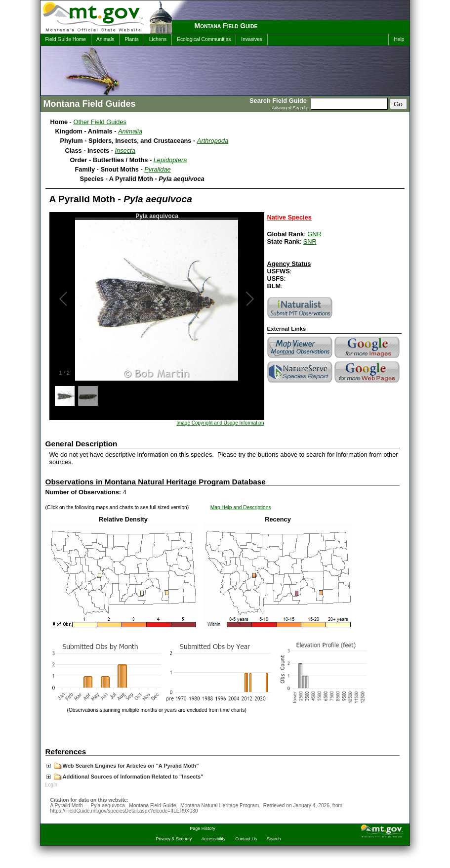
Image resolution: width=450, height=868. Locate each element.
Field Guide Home (66, 39)
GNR (314, 234)
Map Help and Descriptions (241, 507)
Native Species (289, 217)
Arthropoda (213, 141)
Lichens (158, 39)
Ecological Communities (204, 39)
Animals (105, 39)
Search (274, 839)
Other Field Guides (100, 122)
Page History (202, 828)
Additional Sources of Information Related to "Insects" (125, 777)
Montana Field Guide (226, 26)
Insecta (125, 151)
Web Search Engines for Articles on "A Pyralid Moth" (123, 766)
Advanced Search (289, 108)
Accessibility (214, 839)
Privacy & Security (174, 839)
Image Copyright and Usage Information (220, 423)
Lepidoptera (170, 160)
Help (399, 39)
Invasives (252, 39)
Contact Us (246, 839)
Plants (131, 39)
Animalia (130, 131)
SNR (310, 241)
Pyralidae (157, 169)
